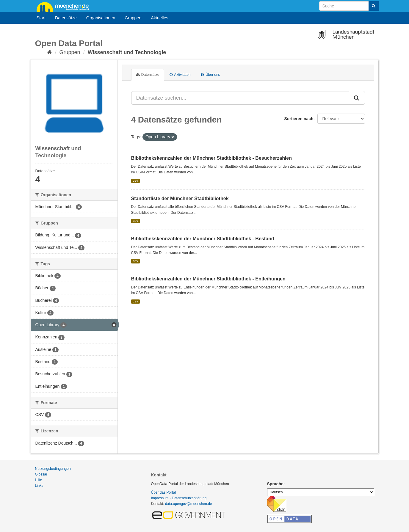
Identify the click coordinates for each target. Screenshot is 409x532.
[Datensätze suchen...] (240, 98)
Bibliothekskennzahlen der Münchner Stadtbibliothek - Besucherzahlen (212, 158)
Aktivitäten (180, 75)
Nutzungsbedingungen (53, 469)
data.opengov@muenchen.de (189, 504)
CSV (135, 181)
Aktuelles (159, 18)
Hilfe (39, 480)
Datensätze (66, 18)
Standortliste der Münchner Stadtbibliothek (180, 198)
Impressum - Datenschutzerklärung (179, 498)
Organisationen (101, 18)
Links (39, 486)
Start (41, 18)
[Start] (50, 52)
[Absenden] (374, 6)
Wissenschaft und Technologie (127, 52)
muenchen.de (65, 7)
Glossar (41, 474)
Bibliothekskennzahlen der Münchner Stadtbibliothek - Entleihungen (208, 279)
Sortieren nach (299, 119)
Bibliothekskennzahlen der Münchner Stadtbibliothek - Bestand (203, 239)
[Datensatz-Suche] (349, 6)
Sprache (275, 484)
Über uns (210, 75)
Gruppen (133, 18)
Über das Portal (163, 492)
